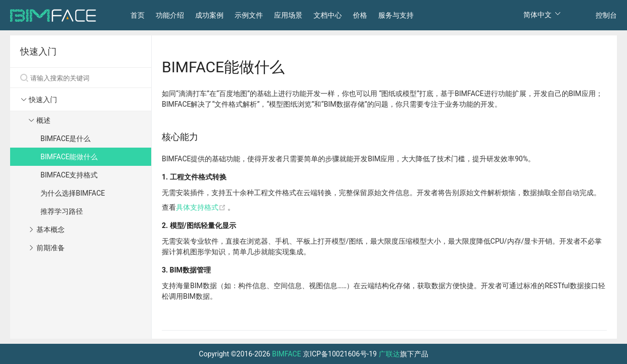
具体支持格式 (202, 207)
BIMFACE (286, 354)
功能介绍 (170, 15)
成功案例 (209, 15)
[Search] (81, 78)
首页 (138, 15)
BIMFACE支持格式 (69, 175)
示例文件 (249, 15)
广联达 (389, 354)
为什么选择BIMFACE (73, 193)
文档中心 (328, 15)
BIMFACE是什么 (65, 139)
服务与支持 (396, 15)
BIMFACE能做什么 (69, 157)
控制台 (606, 15)
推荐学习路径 (62, 211)
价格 (360, 15)
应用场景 (288, 15)
